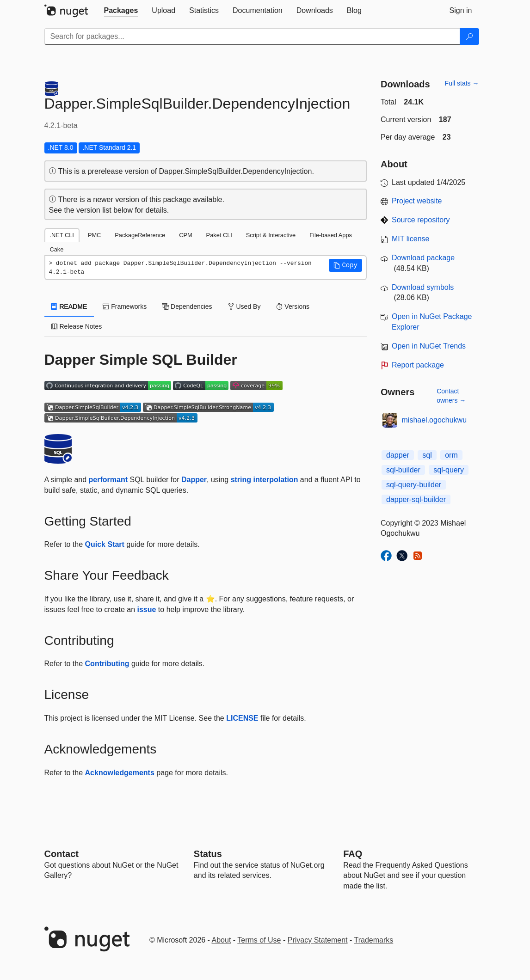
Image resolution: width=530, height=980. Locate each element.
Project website (417, 201)
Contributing (107, 664)
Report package (418, 365)
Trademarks (374, 940)
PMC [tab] (94, 235)
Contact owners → (451, 396)
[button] (345, 265)
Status (208, 854)
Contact (62, 854)
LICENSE (242, 718)
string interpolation (265, 480)
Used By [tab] (244, 306)
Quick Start (105, 544)
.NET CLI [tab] (62, 235)
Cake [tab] (57, 249)
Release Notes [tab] (77, 326)
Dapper (194, 480)
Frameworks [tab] (125, 306)
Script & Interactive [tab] (271, 235)
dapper (398, 455)
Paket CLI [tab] (219, 235)
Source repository (421, 220)
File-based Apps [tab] (331, 235)
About (222, 940)
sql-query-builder (414, 485)
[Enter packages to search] (252, 37)
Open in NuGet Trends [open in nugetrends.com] (429, 346)
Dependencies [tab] (187, 306)
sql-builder (403, 470)
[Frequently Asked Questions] (353, 854)
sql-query (449, 470)
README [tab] (69, 306)
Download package (423, 258)
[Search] (469, 37)
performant (108, 480)
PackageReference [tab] (140, 235)
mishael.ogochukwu (434, 420)
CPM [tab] (185, 235)
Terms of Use (259, 940)
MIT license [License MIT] (411, 239)
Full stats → (462, 83)
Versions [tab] (293, 306)
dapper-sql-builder (416, 499)
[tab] (121, 11)
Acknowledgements (120, 773)
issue (147, 609)
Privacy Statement (318, 940)
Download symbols (423, 287)
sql (427, 455)
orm (451, 455)
